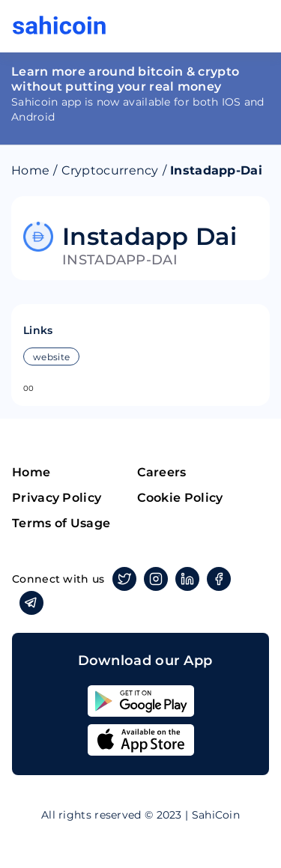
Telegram (29, 603)
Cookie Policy (180, 498)
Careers (162, 472)
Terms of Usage (61, 523)
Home (30, 170)
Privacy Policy (57, 498)
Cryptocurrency (110, 170)
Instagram (153, 579)
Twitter (122, 579)
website (51, 357)
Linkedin (185, 579)
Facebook (216, 579)
